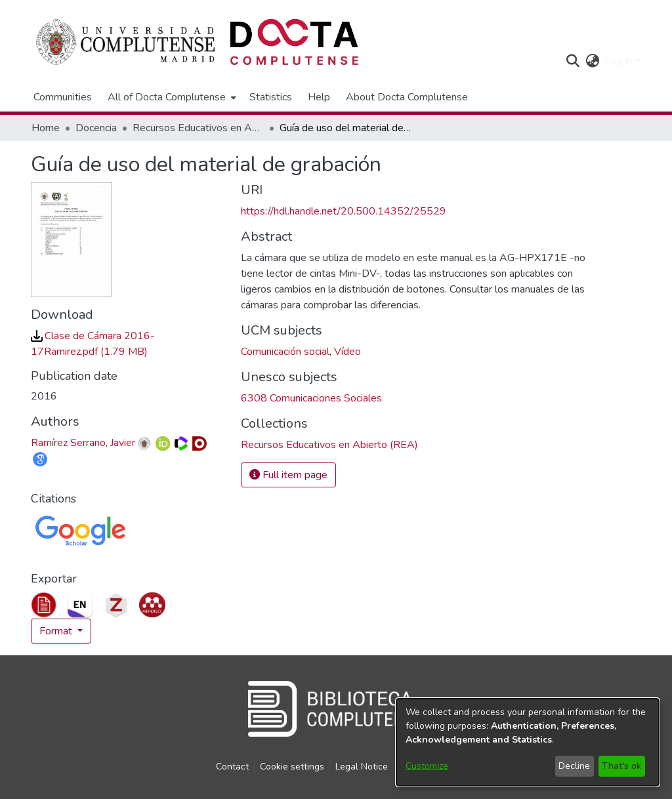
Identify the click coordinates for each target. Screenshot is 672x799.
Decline (574, 766)
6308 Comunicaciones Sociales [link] (311, 398)
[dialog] (528, 742)
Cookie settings (292, 767)
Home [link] (46, 128)
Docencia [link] (96, 128)
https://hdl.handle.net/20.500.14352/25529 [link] (344, 211)
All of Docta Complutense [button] (167, 97)
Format (57, 631)
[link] (329, 445)
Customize (427, 766)
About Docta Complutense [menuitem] (407, 97)
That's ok (621, 766)
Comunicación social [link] (285, 352)
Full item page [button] (288, 475)
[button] (573, 61)
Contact (232, 767)
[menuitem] (171, 97)
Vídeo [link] (347, 352)
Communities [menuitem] (63, 97)
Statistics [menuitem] (271, 97)
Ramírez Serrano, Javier (83, 443)
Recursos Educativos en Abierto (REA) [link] (198, 128)
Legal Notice (362, 767)
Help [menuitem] (319, 97)
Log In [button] (620, 61)
